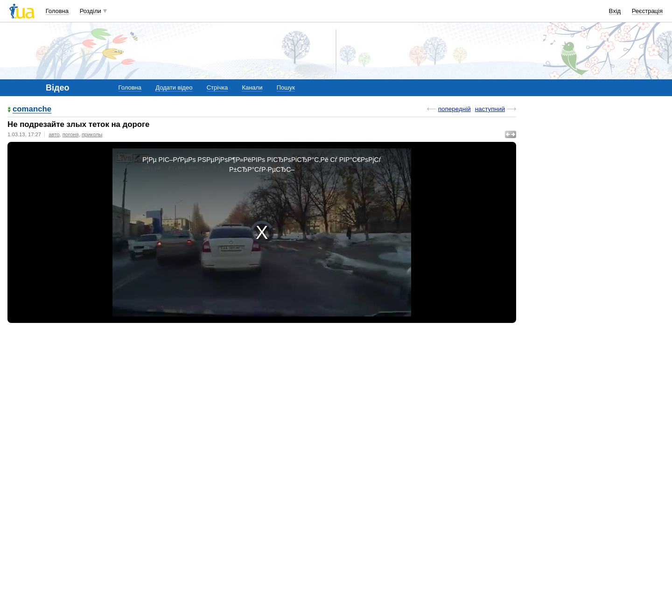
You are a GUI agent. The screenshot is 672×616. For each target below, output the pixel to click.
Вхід (615, 11)
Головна (57, 11)
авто (54, 134)
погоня (71, 134)
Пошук (286, 87)
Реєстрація (647, 11)
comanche (32, 109)
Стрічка (217, 87)
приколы (92, 134)
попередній (455, 109)
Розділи (91, 11)
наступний (490, 109)
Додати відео (174, 87)
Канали (252, 87)
